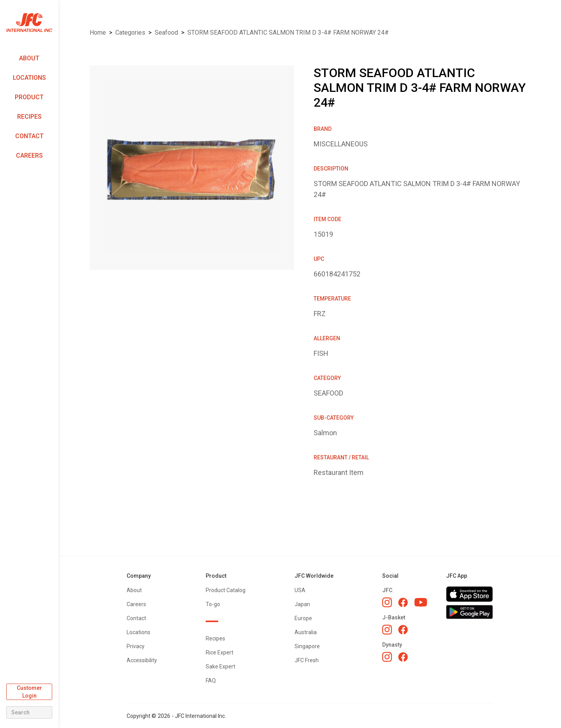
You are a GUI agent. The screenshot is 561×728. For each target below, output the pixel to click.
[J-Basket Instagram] (387, 630)
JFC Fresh (307, 660)
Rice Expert (220, 652)
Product (29, 97)
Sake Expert (221, 666)
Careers (29, 156)
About (29, 58)
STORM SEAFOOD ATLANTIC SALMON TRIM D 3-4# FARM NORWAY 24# (288, 33)
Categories (130, 33)
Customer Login (29, 692)
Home (98, 33)
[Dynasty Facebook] (403, 657)
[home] (29, 23)
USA (300, 590)
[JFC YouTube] (421, 602)
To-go (213, 604)
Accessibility (142, 660)
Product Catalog (226, 590)
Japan (302, 604)
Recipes (29, 117)
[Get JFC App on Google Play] (469, 612)
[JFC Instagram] (387, 602)
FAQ (211, 681)
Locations (29, 78)
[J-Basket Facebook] (403, 630)
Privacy (136, 646)
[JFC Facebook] (403, 602)
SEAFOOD (166, 33)
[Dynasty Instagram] (387, 657)
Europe (303, 618)
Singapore (307, 646)
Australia (306, 632)
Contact (29, 136)
